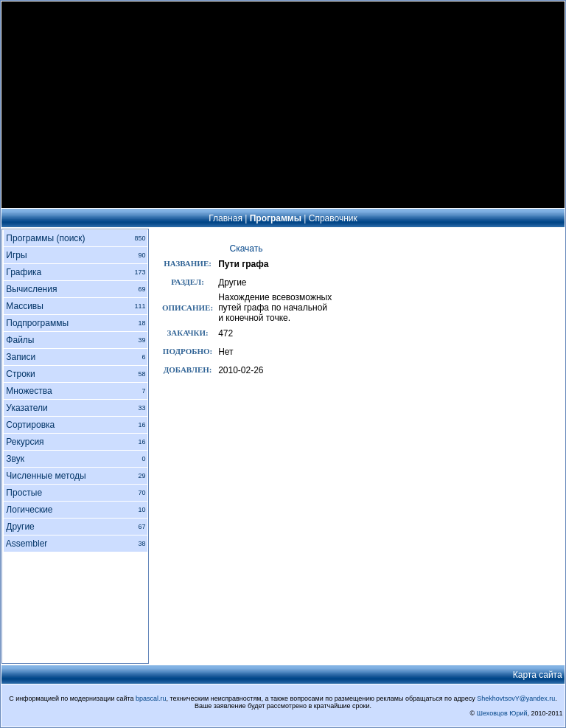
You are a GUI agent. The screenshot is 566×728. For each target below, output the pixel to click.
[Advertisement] (283, 105)
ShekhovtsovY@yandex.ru (516, 698)
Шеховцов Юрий (502, 713)
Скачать (247, 249)
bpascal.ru (151, 698)
